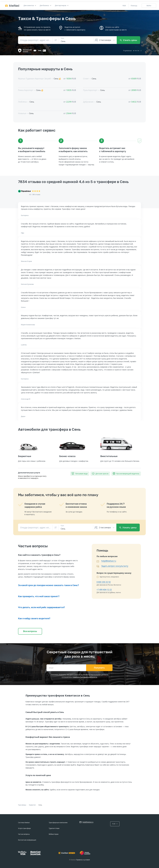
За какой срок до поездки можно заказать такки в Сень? (48, 585)
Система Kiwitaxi (24, 823)
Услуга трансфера (24, 828)
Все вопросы (30, 631)
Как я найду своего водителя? (34, 618)
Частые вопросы (24, 834)
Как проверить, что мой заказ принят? (39, 596)
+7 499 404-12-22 (104, 590)
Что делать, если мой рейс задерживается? (41, 607)
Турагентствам (54, 828)
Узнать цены (128, 40)
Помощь (134, 6)
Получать (99, 668)
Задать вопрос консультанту (115, 566)
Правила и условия (83, 860)
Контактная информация (27, 840)
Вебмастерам (54, 834)
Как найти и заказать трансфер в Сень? (39, 555)
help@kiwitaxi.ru (109, 561)
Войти (149, 6)
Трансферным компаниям (58, 823)
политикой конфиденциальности (85, 677)
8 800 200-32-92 (104, 582)
